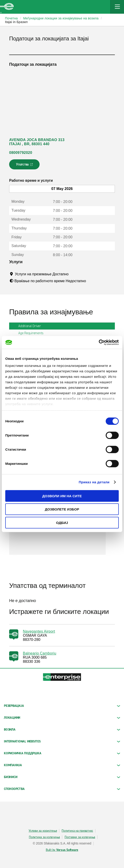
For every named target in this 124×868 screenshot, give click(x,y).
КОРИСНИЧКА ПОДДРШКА (62, 753)
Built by (62, 850)
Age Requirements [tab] (33, 333)
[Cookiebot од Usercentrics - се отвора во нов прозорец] (99, 342)
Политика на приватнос (77, 831)
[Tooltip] (73, 274)
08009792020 (21, 153)
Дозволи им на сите (62, 496)
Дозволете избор (62, 509)
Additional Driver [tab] (31, 326)
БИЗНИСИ (62, 777)
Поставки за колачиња (80, 837)
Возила (62, 730)
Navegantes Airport (39, 631)
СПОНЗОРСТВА (62, 789)
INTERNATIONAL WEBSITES (62, 741)
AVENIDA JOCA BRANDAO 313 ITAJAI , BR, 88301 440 (37, 142)
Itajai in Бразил (16, 22)
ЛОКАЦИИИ (62, 718)
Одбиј (62, 522)
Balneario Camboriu (40, 653)
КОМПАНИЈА (62, 765)
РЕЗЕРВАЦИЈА (62, 706)
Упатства (25, 166)
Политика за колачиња (44, 837)
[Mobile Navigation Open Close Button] (117, 7)
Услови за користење (43, 831)
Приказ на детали (94, 482)
